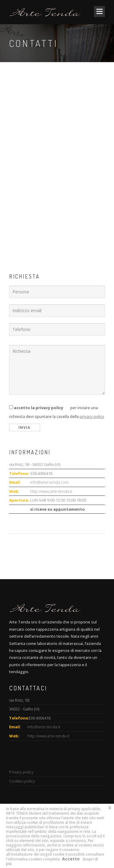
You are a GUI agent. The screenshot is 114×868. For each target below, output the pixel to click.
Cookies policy (22, 781)
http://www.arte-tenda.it (51, 491)
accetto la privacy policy (39, 408)
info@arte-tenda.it (44, 727)
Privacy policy (21, 772)
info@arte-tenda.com (49, 482)
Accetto (71, 859)
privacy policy (92, 416)
